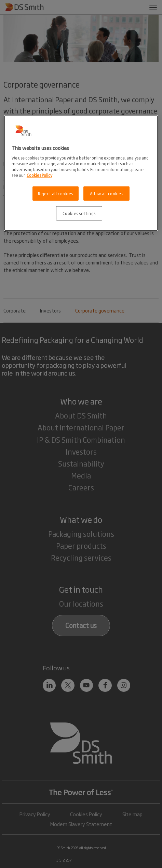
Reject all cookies (56, 193)
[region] (81, 173)
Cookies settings (79, 213)
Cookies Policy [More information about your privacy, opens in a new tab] (39, 175)
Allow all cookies (107, 193)
